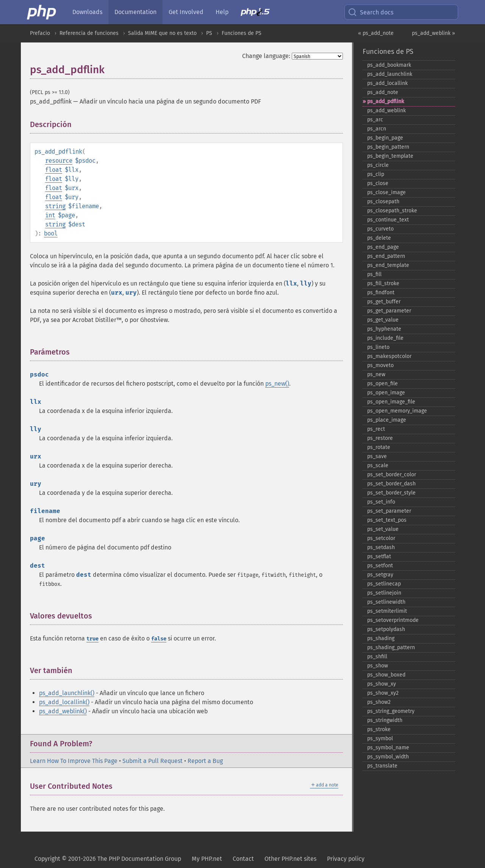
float (54, 170)
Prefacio (40, 33)
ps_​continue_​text (388, 220)
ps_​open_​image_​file (391, 402)
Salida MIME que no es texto (162, 33)
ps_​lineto (378, 347)
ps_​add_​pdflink (386, 101)
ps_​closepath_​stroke (392, 211)
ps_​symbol (380, 739)
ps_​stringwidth (385, 720)
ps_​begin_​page (385, 138)
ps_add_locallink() (64, 702)
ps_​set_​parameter (389, 511)
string (55, 206)
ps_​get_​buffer (384, 302)
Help (222, 12)
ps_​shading (381, 638)
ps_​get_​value (383, 320)
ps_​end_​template (388, 265)
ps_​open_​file (383, 384)
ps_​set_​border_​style (391, 493)
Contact (243, 859)
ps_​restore (380, 438)
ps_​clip (376, 174)
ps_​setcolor (381, 538)
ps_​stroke (379, 729)
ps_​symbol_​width (388, 757)
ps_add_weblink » (433, 33)
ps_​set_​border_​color (392, 475)
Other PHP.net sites (290, 859)
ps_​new (376, 374)
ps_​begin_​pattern (388, 147)
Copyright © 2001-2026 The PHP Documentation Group (108, 859)
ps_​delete (379, 238)
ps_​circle (378, 165)
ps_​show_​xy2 (383, 693)
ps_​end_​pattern (386, 256)
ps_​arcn (377, 129)
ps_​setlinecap (384, 584)
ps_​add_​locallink (387, 83)
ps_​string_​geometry (391, 711)
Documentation (135, 12)
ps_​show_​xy (382, 684)
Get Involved (186, 12)
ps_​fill (374, 274)
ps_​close (378, 183)
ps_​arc (375, 120)
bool (51, 233)
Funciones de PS (242, 33)
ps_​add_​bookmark (389, 65)
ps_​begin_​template (390, 156)
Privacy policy (346, 859)
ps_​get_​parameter (389, 311)
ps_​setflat (379, 556)
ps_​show (378, 666)
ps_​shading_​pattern (391, 647)
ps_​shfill (377, 657)
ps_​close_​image (386, 192)
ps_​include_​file (385, 338)
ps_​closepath (383, 202)
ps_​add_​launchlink (390, 74)
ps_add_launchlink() (67, 693)
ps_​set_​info (381, 502)
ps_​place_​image (387, 420)
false (159, 639)
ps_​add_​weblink (386, 111)
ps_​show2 (379, 702)
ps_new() (277, 384)
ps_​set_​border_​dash (391, 484)
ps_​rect (376, 429)
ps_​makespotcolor (389, 356)
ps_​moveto (380, 365)
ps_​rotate (379, 447)
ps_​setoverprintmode (393, 620)
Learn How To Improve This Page (74, 761)
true (92, 639)
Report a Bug (205, 761)
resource (59, 161)
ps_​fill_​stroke (383, 283)
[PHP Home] (42, 12)
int (50, 215)
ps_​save (377, 456)
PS (209, 33)
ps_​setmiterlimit (387, 611)
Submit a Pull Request (153, 761)
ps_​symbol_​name (388, 748)
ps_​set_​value (383, 529)
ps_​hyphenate (384, 329)
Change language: (266, 56)
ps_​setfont (380, 566)
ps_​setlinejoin (384, 593)
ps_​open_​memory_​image (397, 411)
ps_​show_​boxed (386, 675)
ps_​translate (382, 766)
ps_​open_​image (386, 393)
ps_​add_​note (383, 92)
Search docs (371, 12)
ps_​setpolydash (386, 629)
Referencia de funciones (89, 33)
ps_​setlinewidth (386, 602)
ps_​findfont (381, 293)
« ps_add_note (376, 33)
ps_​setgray (380, 575)
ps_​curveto (380, 229)
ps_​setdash (381, 547)
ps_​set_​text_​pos (387, 520)
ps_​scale (378, 465)
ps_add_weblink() (63, 711)
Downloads (87, 12)
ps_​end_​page (383, 247)
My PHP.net (207, 859)
